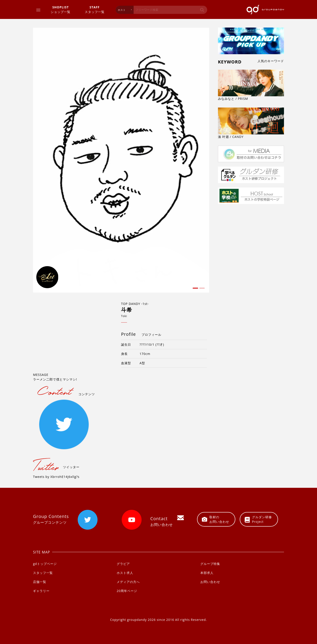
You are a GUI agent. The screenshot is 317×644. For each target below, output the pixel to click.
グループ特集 (210, 564)
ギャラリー (41, 591)
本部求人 (207, 573)
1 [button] (195, 290)
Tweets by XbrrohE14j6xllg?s (56, 477)
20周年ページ (127, 591)
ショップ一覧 (61, 9)
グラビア (123, 564)
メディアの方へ (128, 582)
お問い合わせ (210, 582)
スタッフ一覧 (95, 9)
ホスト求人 (125, 573)
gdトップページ (45, 564)
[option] (121, 160)
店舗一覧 (40, 582)
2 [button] (201, 290)
